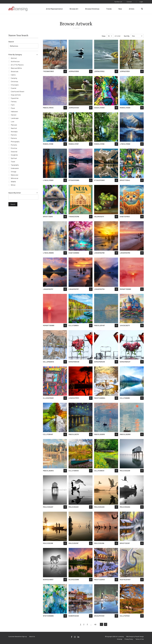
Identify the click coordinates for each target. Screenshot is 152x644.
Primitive (14, 148)
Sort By (127, 36)
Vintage (14, 172)
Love (13, 122)
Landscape (15, 118)
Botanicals (15, 71)
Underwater (15, 168)
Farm (13, 105)
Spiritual (14, 158)
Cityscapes (15, 85)
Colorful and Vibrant (18, 91)
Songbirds (14, 155)
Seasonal (14, 152)
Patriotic (14, 135)
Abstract (14, 58)
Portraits (14, 145)
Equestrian (15, 98)
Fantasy (14, 101)
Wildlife (13, 182)
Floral (13, 108)
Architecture (15, 61)
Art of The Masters (17, 65)
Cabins (13, 75)
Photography (15, 142)
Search (11, 42)
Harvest (14, 115)
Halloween (14, 112)
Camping (14, 78)
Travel (13, 162)
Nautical (14, 128)
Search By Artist (15, 193)
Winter (13, 185)
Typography (15, 165)
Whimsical (15, 178)
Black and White (16, 68)
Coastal (14, 88)
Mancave (14, 125)
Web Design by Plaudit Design (135, 637)
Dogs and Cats (16, 95)
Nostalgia (14, 132)
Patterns (14, 138)
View (104, 36)
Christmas (15, 81)
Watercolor (15, 175)
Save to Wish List (65, 71)
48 (95, 624)
